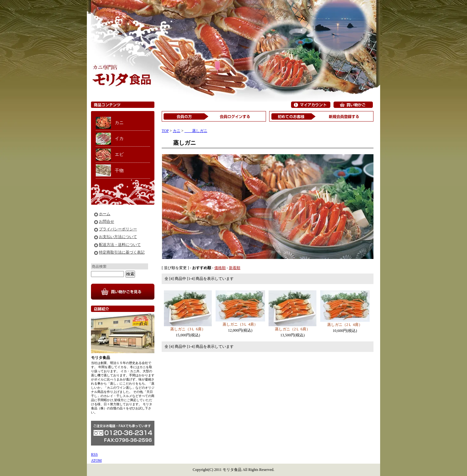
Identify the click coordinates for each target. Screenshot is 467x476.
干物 (119, 171)
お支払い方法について (118, 237)
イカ (119, 139)
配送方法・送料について (120, 245)
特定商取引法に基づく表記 (122, 252)
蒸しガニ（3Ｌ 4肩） (240, 324)
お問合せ (107, 221)
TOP (165, 131)
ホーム (105, 214)
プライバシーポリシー (118, 229)
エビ (119, 154)
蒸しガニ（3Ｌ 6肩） (188, 329)
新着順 (235, 268)
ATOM (96, 460)
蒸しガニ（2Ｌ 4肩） (345, 325)
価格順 (220, 268)
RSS (94, 454)
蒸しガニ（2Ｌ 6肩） (292, 329)
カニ (119, 123)
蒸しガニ (196, 131)
